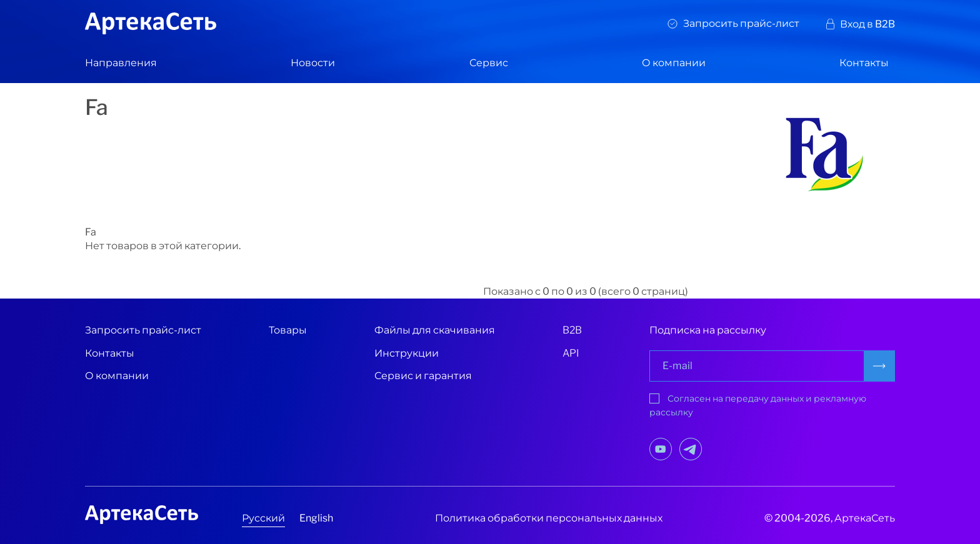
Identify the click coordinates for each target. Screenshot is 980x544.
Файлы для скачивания (435, 330)
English (316, 518)
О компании (674, 63)
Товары (288, 330)
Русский (263, 518)
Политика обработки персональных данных (549, 518)
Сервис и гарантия (423, 376)
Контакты (864, 63)
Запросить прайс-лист (741, 23)
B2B (572, 330)
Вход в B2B (867, 24)
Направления (121, 63)
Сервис (489, 63)
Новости (313, 63)
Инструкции (407, 353)
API (571, 353)
